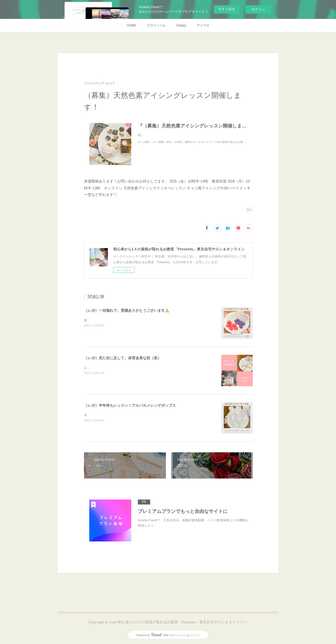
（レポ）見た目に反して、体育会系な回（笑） (123, 358)
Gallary (181, 25)
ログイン (258, 9)
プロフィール (156, 25)
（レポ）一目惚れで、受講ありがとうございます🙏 (127, 310)
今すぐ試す (227, 9)
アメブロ (203, 25)
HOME (132, 25)
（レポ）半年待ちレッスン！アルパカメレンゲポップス (130, 405)
